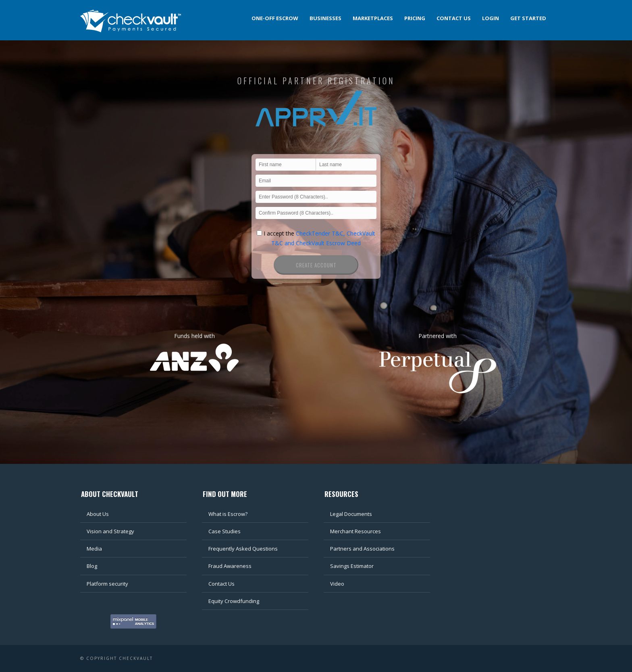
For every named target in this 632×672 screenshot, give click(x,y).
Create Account (316, 265)
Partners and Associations (362, 549)
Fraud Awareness (230, 566)
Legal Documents (351, 514)
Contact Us (221, 584)
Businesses (325, 18)
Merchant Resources (355, 531)
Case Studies (225, 531)
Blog (92, 566)
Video (337, 584)
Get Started (528, 18)
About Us (98, 514)
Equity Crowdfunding (234, 601)
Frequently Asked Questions (243, 549)
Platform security (107, 584)
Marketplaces (373, 18)
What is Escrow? (228, 514)
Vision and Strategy (110, 531)
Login (491, 18)
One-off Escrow (275, 18)
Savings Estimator (352, 566)
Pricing (415, 18)
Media (94, 549)
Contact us (454, 18)
